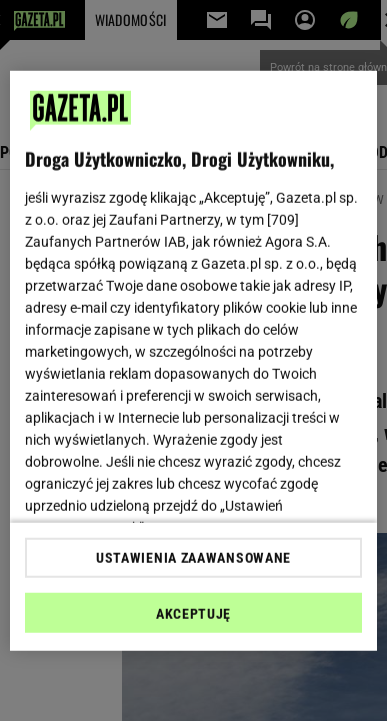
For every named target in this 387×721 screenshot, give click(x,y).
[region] (194, 360)
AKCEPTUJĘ (193, 614)
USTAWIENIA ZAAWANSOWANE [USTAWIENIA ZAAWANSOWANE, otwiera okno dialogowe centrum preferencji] (193, 558)
